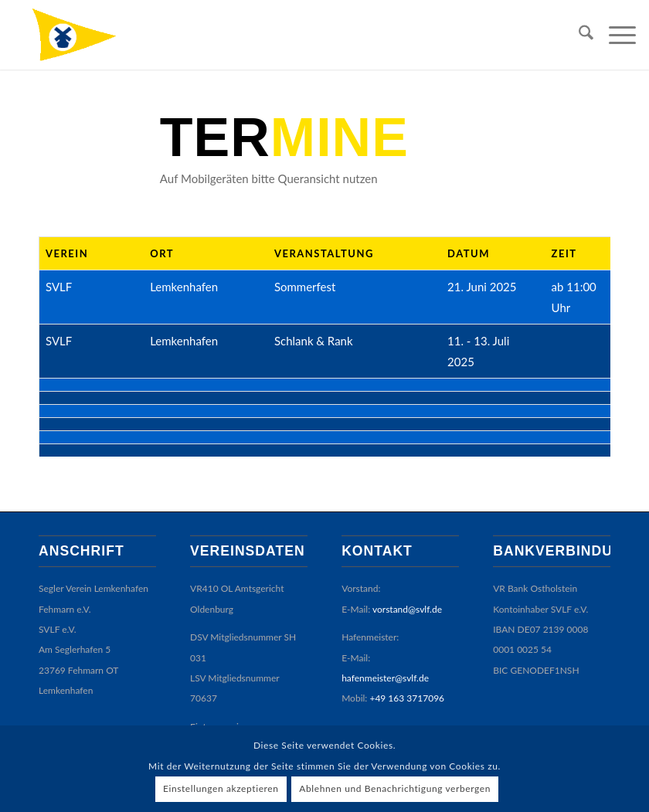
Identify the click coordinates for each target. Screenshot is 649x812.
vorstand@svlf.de (407, 568)
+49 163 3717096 (407, 658)
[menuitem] (578, 35)
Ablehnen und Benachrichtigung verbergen (395, 788)
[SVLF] (89, 35)
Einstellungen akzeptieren (221, 788)
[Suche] (578, 35)
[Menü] (615, 35)
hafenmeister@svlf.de (385, 637)
